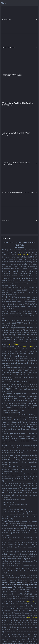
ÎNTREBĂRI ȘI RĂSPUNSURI (12, 75)
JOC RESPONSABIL (9, 47)
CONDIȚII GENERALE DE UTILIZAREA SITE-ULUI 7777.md (17, 104)
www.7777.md (23, 254)
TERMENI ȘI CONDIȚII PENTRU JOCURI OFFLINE (16, 134)
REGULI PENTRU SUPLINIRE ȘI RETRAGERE (18, 193)
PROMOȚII (5, 221)
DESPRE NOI (6, 19)
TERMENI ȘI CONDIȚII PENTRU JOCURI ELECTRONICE (16, 164)
